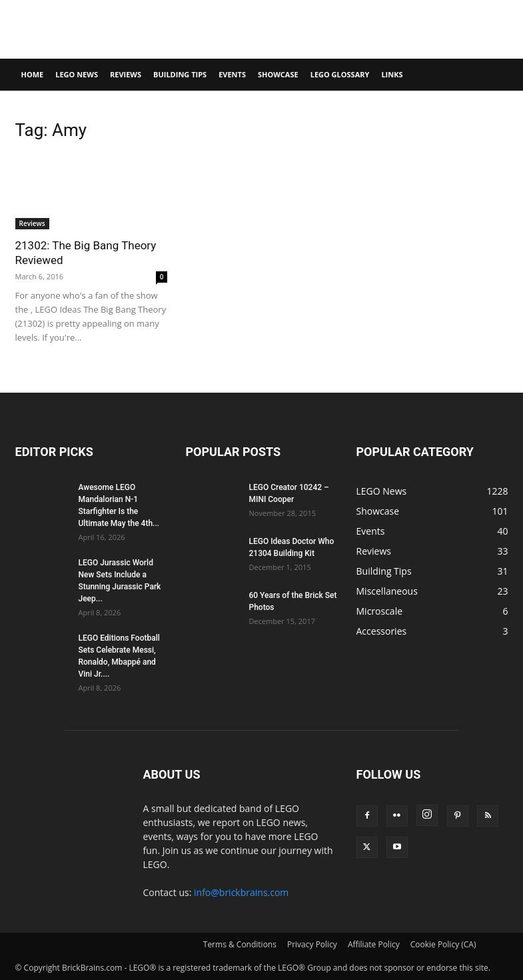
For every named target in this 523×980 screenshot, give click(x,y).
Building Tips (180, 74)
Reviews (126, 74)
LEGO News (77, 74)
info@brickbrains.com (241, 892)
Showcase (278, 74)
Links (392, 74)
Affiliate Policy (374, 944)
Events (232, 74)
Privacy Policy (312, 944)
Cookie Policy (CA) (443, 944)
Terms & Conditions (240, 944)
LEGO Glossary (340, 74)
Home (33, 74)
